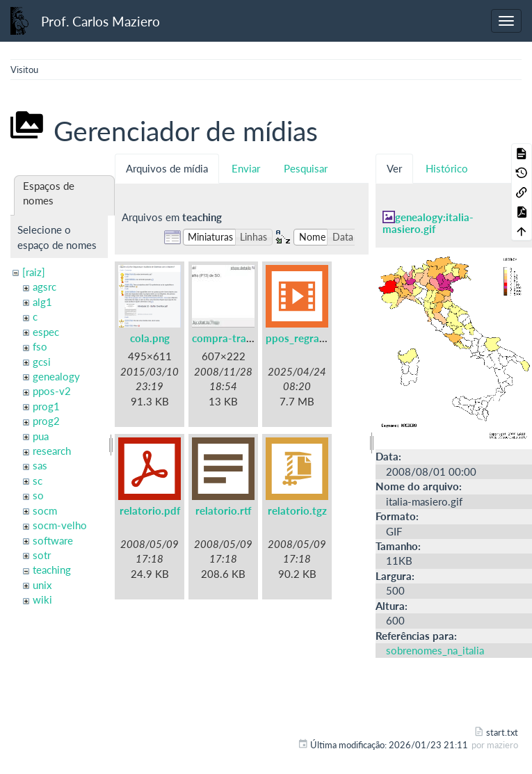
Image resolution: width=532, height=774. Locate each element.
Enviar (246, 168)
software (53, 540)
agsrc (45, 287)
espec (46, 332)
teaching (52, 570)
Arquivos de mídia (167, 168)
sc (38, 481)
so (38, 495)
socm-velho (60, 525)
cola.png (150, 338)
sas (40, 465)
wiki (42, 599)
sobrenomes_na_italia (435, 650)
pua (41, 436)
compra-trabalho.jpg (241, 338)
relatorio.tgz (297, 510)
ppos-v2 (52, 391)
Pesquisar (306, 168)
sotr (42, 555)
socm (45, 510)
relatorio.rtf (224, 510)
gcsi (42, 362)
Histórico (447, 168)
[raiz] (34, 272)
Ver (394, 168)
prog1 (46, 406)
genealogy (56, 376)
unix (42, 585)
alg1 (42, 302)
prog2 (46, 421)
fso (40, 346)
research (52, 451)
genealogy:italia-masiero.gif (428, 223)
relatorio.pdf (150, 510)
